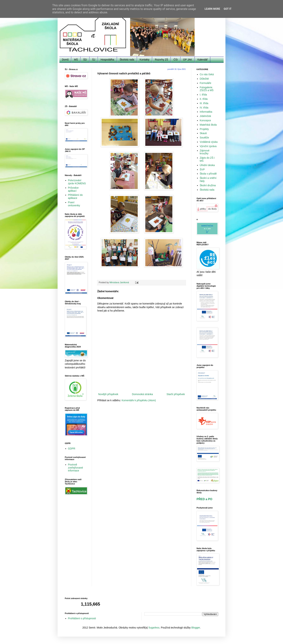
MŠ (76, 60)
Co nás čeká (207, 74)
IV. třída (204, 108)
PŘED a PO (204, 499)
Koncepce (205, 120)
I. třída (203, 95)
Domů (65, 60)
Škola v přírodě (208, 174)
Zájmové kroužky (205, 152)
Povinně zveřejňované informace (76, 468)
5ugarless (154, 628)
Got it (228, 9)
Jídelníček (205, 116)
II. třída (204, 99)
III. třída (204, 103)
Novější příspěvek (108, 394)
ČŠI (176, 60)
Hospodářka (107, 60)
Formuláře (206, 83)
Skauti (203, 133)
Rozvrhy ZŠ (161, 60)
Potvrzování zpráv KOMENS (77, 182)
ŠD (85, 60)
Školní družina (208, 185)
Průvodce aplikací (73, 189)
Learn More (212, 9)
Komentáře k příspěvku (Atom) (139, 400)
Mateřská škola (208, 125)
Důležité (204, 79)
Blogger (196, 628)
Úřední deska (207, 165)
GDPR (72, 449)
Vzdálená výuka (209, 142)
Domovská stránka (142, 394)
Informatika (206, 112)
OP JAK (188, 60)
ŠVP (202, 169)
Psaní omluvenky (74, 204)
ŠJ (94, 60)
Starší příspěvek (176, 394)
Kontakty (145, 60)
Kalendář (203, 60)
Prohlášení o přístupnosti (82, 618)
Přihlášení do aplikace (75, 196)
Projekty (204, 129)
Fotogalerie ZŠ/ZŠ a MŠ (207, 89)
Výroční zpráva (208, 146)
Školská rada (127, 60)
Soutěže (204, 138)
